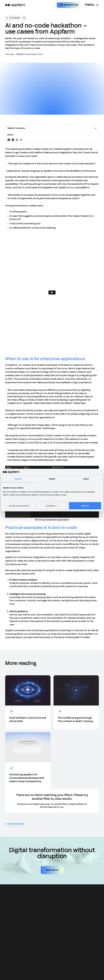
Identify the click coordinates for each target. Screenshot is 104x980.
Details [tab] (52, 479)
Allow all (85, 506)
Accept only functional (19, 506)
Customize (52, 506)
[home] (15, 5)
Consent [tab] (18, 479)
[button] (91, 5)
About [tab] (86, 479)
